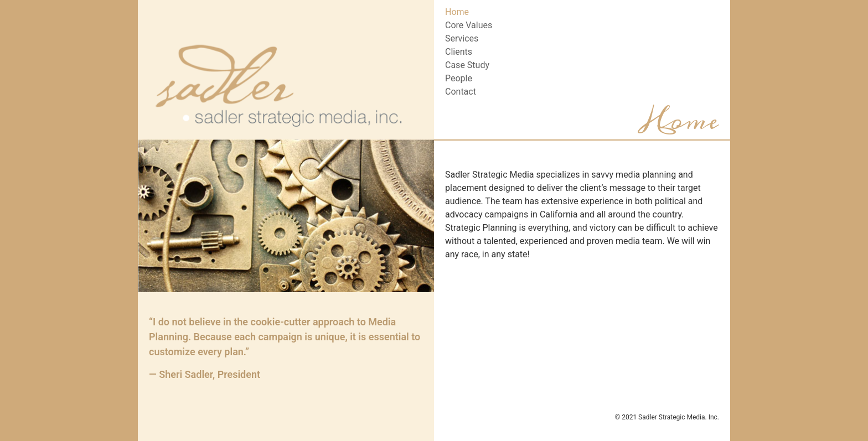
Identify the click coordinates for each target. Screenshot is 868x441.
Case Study (467, 65)
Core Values (469, 25)
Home (457, 12)
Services (462, 38)
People (459, 78)
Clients (459, 52)
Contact (461, 92)
